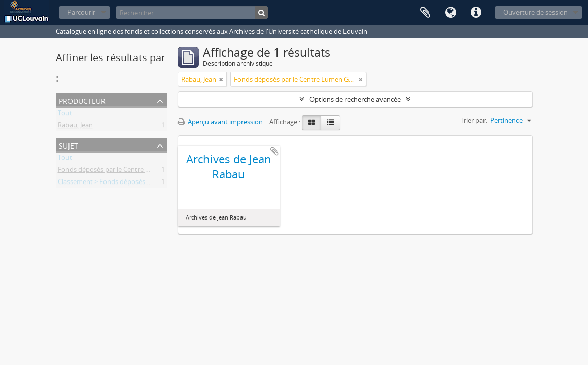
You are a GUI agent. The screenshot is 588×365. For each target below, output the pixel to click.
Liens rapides (476, 13)
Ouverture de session (535, 12)
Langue (451, 13)
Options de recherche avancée (355, 99)
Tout (65, 115)
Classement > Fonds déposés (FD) (108, 184)
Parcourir (81, 12)
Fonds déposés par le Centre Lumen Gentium (126, 171)
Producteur (82, 100)
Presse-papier (425, 13)
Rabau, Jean (75, 127)
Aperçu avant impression (220, 122)
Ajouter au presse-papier (274, 151)
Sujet (68, 145)
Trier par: (474, 120)
